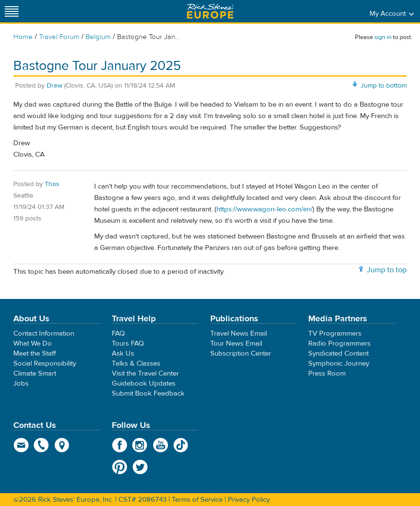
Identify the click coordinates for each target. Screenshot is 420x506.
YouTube (161, 445)
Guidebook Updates (144, 383)
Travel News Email (239, 333)
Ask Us (123, 353)
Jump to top (387, 270)
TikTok (181, 445)
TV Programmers (335, 333)
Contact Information (44, 333)
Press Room (327, 373)
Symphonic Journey (339, 363)
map (62, 445)
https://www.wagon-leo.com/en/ (264, 209)
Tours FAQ (128, 343)
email (21, 445)
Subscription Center (241, 353)
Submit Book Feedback (148, 393)
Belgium (98, 37)
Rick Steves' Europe (210, 11)
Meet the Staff (35, 353)
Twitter (140, 467)
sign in (383, 37)
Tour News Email (236, 343)
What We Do (33, 343)
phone (42, 445)
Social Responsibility (45, 363)
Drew (54, 86)
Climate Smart (35, 373)
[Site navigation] (12, 11)
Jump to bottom (384, 86)
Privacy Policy (249, 500)
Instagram (140, 445)
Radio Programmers (339, 343)
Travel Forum (59, 37)
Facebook (120, 445)
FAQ (118, 333)
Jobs (21, 383)
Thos (52, 184)
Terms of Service (197, 500)
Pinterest (120, 467)
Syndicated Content (338, 353)
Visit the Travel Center (145, 373)
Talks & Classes (136, 363)
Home (23, 37)
